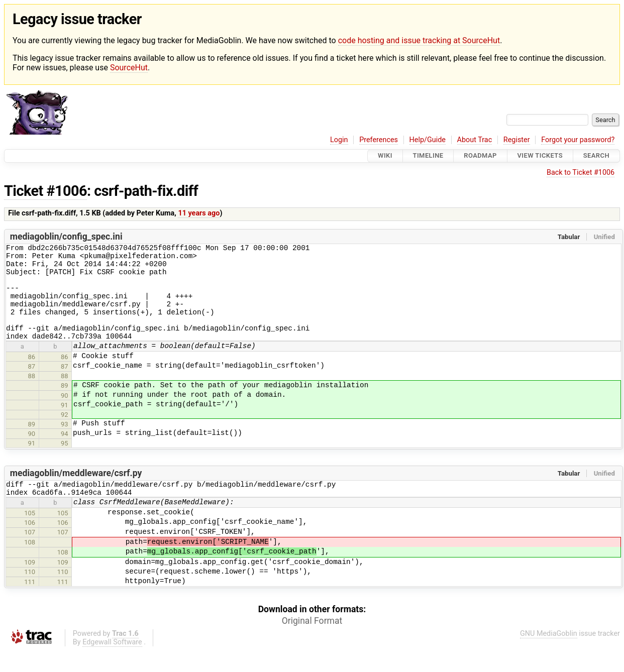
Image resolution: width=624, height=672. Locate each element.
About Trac (475, 140)
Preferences (379, 140)
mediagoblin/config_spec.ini (66, 237)
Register (517, 140)
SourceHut (129, 68)
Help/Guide (428, 140)
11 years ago (199, 213)
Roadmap (480, 156)
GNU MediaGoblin (549, 655)
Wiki (385, 156)
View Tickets (540, 156)
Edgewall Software (112, 663)
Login (339, 140)
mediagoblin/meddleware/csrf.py (76, 491)
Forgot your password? (578, 140)
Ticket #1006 (45, 191)
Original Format (312, 642)
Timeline (428, 156)
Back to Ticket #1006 (581, 173)
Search (596, 156)
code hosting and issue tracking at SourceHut (419, 40)
